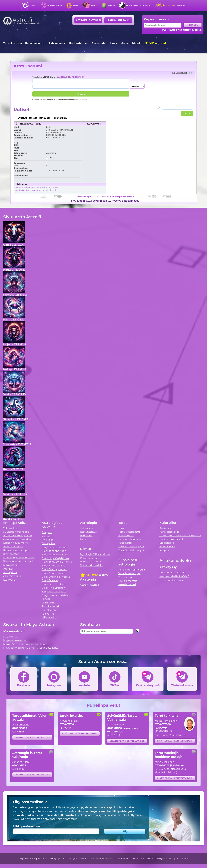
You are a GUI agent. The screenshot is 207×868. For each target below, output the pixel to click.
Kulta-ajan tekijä (169, 532)
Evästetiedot (183, 859)
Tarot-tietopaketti (129, 532)
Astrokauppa (118, 20)
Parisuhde (99, 43)
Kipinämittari (11, 554)
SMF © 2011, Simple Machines (118, 197)
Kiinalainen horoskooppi (18, 561)
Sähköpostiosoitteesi (27, 826)
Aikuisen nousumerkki (17, 539)
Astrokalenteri (88, 20)
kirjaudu (65, 77)
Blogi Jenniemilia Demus (57, 562)
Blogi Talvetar (50, 580)
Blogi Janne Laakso (53, 566)
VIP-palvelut (155, 43)
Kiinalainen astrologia (139, 6)
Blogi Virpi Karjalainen (55, 558)
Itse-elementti (127, 584)
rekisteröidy (78, 77)
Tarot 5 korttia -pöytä (131, 546)
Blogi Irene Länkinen (54, 584)
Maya (76, 6)
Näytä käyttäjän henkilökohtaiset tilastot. (35, 190)
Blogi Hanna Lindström (56, 595)
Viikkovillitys (11, 528)
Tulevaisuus (57, 43)
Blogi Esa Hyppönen (54, 569)
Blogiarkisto (167, 543)
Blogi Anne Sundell (53, 573)
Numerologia (55, 6)
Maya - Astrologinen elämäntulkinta (25, 644)
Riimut (112, 6)
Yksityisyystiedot (165, 859)
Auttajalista (10, 572)
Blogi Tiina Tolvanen (54, 591)
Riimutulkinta (88, 558)
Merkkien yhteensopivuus (19, 557)
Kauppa (164, 550)
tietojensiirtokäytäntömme (60, 819)
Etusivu (32, 6)
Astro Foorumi (28, 66)
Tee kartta (48, 614)
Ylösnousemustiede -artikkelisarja (180, 535)
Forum (46, 599)
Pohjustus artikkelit (171, 539)
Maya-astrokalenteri (15, 640)
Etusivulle (9, 580)
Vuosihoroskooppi (129, 573)
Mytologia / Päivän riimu (95, 554)
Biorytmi (47, 532)
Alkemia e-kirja (12, 576)
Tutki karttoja (13, 43)
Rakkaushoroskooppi (16, 550)
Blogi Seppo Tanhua (54, 547)
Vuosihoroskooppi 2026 (18, 535)
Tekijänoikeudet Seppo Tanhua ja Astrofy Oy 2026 (42, 859)
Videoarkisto (167, 546)
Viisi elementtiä (128, 581)
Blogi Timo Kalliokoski (55, 555)
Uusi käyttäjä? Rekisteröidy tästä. (182, 30)
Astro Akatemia (90, 585)
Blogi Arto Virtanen (53, 588)
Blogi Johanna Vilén (54, 551)
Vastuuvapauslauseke (143, 859)
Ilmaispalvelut (35, 43)
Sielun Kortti (126, 535)
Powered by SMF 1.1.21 (88, 197)
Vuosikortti (125, 543)
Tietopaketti (49, 602)
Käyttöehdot (122, 859)
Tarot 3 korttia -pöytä (131, 550)
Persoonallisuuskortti (131, 539)
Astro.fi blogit (131, 43)
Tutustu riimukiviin (92, 565)
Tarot (94, 6)
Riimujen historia (90, 562)
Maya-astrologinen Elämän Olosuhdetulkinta (31, 648)
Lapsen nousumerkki (16, 543)
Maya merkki (11, 565)
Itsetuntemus (78, 43)
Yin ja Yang (125, 577)
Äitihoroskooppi (13, 546)
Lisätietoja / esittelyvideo (32, 737)
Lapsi (114, 43)
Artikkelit (9, 569)
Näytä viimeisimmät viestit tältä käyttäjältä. (36, 187)
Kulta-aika (174, 6)
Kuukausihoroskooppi (17, 532)
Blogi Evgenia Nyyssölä (56, 577)
